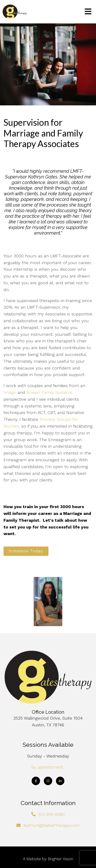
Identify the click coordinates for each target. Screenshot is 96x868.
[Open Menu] (88, 12)
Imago (10, 392)
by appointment (47, 767)
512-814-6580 (52, 814)
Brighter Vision (60, 859)
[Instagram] (48, 781)
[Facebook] (36, 781)
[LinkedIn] (60, 781)
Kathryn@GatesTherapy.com (52, 825)
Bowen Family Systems (50, 392)
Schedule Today (26, 551)
